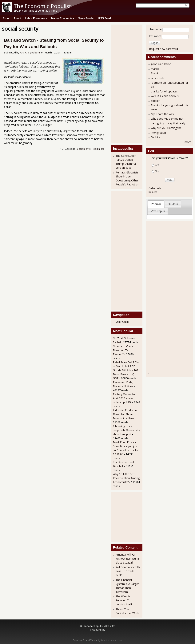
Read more (98, 149)
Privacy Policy (97, 630)
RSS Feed (104, 18)
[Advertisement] (128, 83)
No (157, 171)
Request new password (163, 49)
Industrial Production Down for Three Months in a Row (126, 414)
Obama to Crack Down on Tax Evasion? (123, 350)
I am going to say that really (168, 123)
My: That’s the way (162, 114)
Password (155, 36)
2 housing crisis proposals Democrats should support (126, 430)
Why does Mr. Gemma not (167, 119)
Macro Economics (63, 18)
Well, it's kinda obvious (165, 96)
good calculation (161, 64)
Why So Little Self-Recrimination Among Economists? (126, 478)
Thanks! (156, 73)
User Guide (123, 322)
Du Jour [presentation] (173, 204)
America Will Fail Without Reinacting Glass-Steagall (127, 559)
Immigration (158, 133)
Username (155, 29)
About (17, 18)
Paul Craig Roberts (30, 53)
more (188, 142)
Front (6, 18)
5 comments (84, 149)
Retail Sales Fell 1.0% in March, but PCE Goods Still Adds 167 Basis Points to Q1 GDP (126, 370)
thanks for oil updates (164, 91)
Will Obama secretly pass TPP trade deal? (128, 571)
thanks (155, 69)
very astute (158, 78)
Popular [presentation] (156, 204)
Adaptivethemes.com (112, 640)
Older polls (155, 188)
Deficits (155, 137)
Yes (157, 165)
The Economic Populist (42, 6)
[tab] (156, 204)
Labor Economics (36, 18)
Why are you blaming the (166, 128)
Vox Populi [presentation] (158, 211)
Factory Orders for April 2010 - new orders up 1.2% (124, 398)
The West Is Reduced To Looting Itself (124, 600)
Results (153, 192)
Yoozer (155, 101)
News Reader (86, 18)
